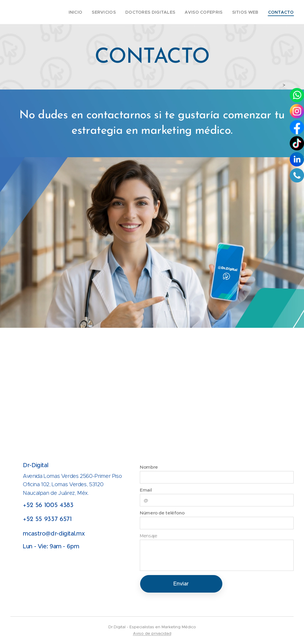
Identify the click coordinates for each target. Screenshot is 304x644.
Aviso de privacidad (152, 633)
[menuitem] (88, 12)
